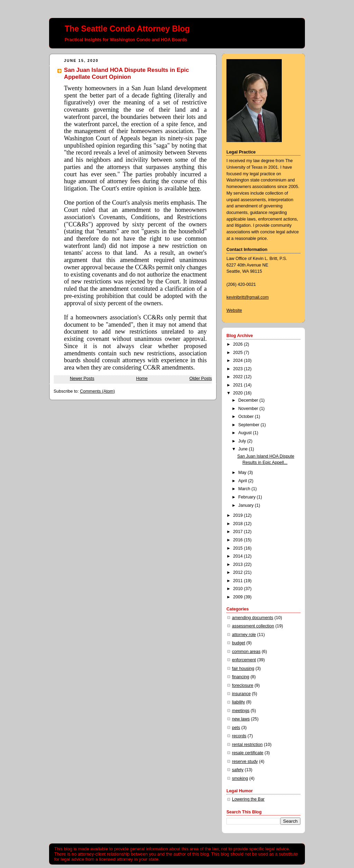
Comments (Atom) (97, 391)
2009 (238, 597)
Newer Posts (82, 379)
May (243, 473)
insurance (241, 694)
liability (238, 702)
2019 (238, 515)
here (194, 188)
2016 (238, 540)
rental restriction (247, 745)
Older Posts (201, 379)
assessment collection (253, 626)
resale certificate (248, 753)
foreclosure (243, 685)
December (249, 400)
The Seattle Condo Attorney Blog (127, 29)
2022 (238, 377)
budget (239, 643)
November (249, 409)
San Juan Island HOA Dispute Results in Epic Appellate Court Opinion (127, 73)
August (245, 433)
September (249, 425)
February (247, 497)
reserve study (245, 762)
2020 (238, 393)
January (246, 505)
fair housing (243, 669)
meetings (241, 711)
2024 (238, 361)
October (246, 417)
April (243, 481)
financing (241, 677)
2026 (238, 344)
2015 (238, 548)
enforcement (244, 660)
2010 (238, 589)
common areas (246, 652)
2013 (238, 564)
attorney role (244, 635)
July (243, 441)
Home (142, 379)
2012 (238, 572)
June (244, 449)
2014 (238, 556)
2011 (238, 581)
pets (236, 728)
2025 (238, 353)
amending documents (253, 618)
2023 (238, 369)
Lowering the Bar (248, 799)
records (239, 736)
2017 (238, 532)
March (245, 489)
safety (238, 770)
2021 (238, 385)
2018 (238, 524)
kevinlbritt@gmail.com (248, 297)
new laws (241, 719)
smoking (240, 778)
